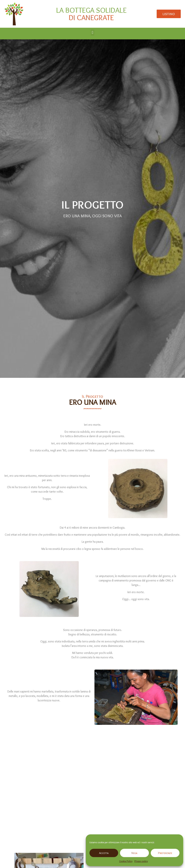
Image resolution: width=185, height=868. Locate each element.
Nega (134, 853)
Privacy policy (141, 861)
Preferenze (165, 853)
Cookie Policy (126, 861)
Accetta (104, 853)
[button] (92, 33)
